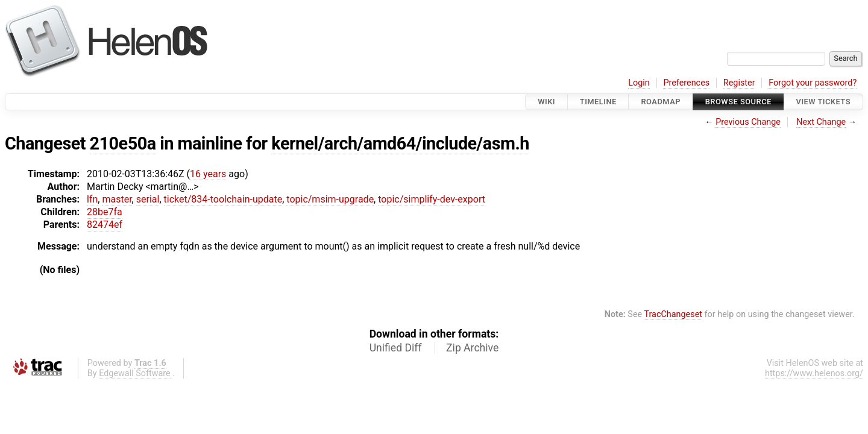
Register (739, 83)
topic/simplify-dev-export (432, 199)
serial (148, 199)
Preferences (686, 83)
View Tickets (823, 102)
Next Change (821, 122)
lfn (92, 199)
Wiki (546, 102)
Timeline (598, 102)
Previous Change (748, 122)
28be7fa (105, 212)
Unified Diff (396, 348)
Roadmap (661, 102)
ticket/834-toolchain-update (223, 199)
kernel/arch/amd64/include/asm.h (400, 143)
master (117, 199)
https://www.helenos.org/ (814, 373)
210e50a (123, 143)
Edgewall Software (135, 373)
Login (639, 83)
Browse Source (738, 102)
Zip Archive (472, 348)
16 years (208, 174)
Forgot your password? (813, 83)
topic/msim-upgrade (330, 199)
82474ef (105, 225)
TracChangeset (673, 314)
